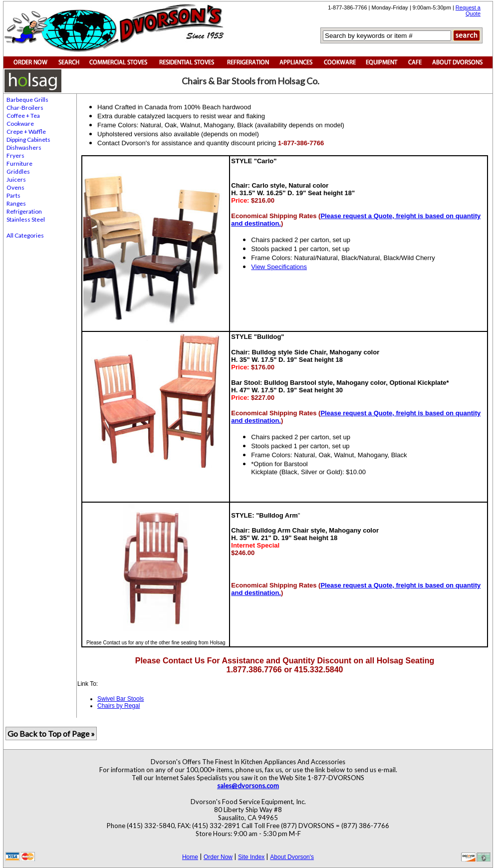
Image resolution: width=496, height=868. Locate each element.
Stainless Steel (26, 219)
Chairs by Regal (119, 706)
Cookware (20, 124)
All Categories (25, 235)
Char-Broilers (25, 108)
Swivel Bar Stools (121, 699)
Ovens (15, 187)
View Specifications (279, 267)
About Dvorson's (292, 857)
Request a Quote (468, 10)
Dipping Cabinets (28, 140)
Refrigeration (24, 211)
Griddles (18, 171)
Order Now (218, 857)
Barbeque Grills (27, 100)
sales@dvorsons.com (248, 786)
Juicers (16, 179)
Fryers (15, 155)
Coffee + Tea (23, 116)
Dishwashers (24, 147)
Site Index (251, 857)
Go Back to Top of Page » (51, 733)
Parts (13, 195)
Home (190, 857)
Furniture (19, 163)
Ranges (16, 203)
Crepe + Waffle (26, 132)
